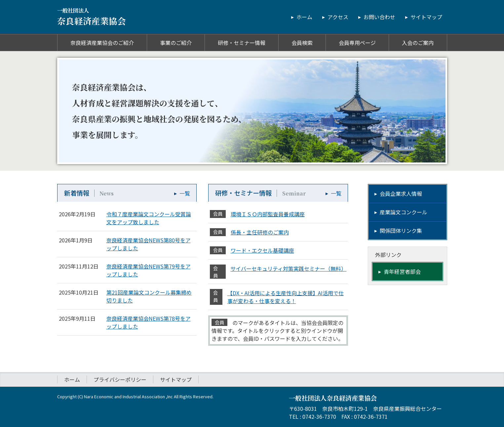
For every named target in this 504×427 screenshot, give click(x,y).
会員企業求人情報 (401, 194)
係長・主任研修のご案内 (260, 232)
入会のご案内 (418, 43)
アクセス (338, 17)
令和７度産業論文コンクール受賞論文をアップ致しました (149, 218)
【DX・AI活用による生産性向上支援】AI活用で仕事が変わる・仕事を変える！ (286, 297)
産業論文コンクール (404, 212)
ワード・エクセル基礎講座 (262, 250)
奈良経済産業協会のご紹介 (102, 43)
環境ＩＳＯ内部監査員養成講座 (268, 214)
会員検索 (302, 43)
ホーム (304, 17)
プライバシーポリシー (120, 379)
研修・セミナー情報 (242, 43)
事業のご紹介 (176, 43)
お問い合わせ (379, 17)
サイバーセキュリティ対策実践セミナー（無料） (288, 268)
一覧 (185, 193)
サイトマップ (426, 17)
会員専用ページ (357, 43)
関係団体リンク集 (401, 231)
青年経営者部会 (402, 271)
